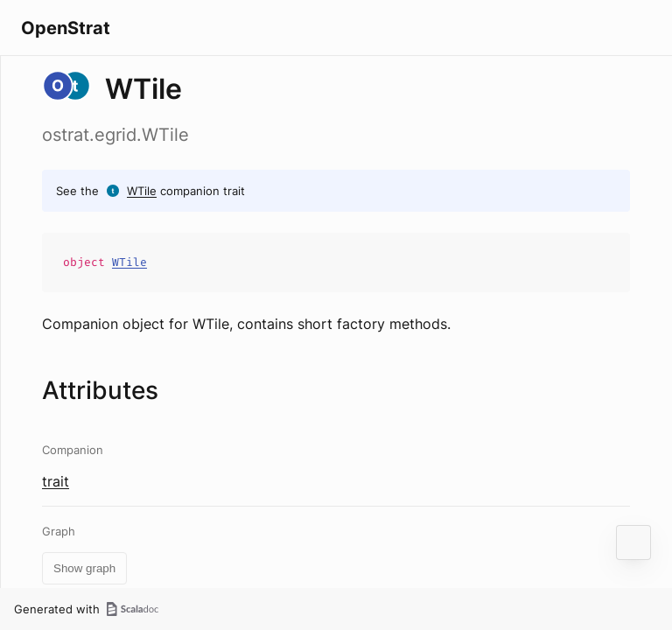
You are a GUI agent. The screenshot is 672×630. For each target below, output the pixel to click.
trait (56, 481)
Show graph (84, 568)
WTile (142, 191)
